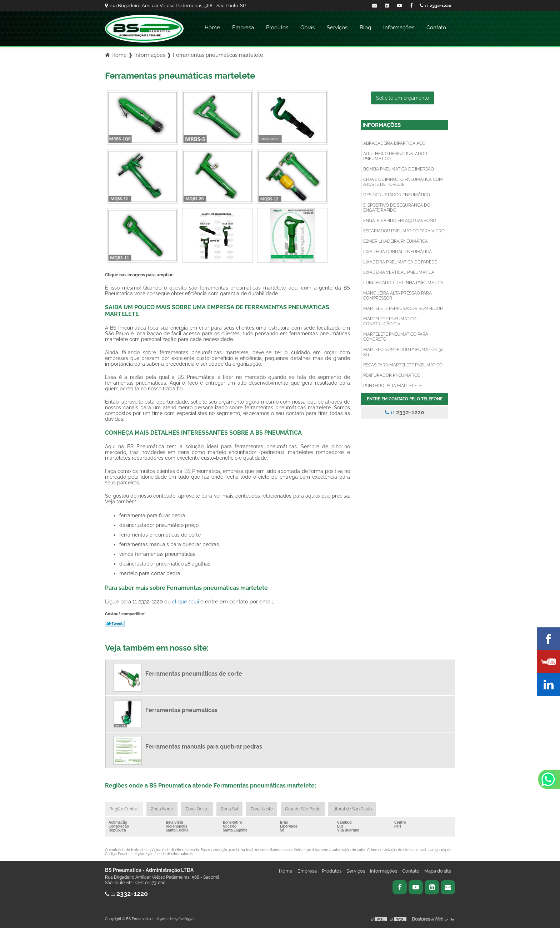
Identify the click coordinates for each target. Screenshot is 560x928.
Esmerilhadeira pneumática (396, 241)
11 (436, 6)
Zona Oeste (197, 809)
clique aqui (186, 601)
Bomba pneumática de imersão (399, 169)
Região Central (124, 809)
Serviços (337, 28)
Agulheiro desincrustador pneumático (395, 156)
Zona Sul (229, 809)
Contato (436, 28)
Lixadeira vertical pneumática (399, 272)
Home (212, 28)
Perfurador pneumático (392, 375)
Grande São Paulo (303, 809)
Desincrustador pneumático (397, 195)
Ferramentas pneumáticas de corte (194, 674)
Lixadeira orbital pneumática (397, 252)
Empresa (243, 28)
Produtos (277, 28)
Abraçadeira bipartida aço (394, 143)
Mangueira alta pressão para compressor (397, 296)
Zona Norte (162, 809)
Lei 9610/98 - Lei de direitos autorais (162, 854)
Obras (307, 28)
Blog (365, 28)
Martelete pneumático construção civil (390, 321)
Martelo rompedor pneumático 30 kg (403, 352)
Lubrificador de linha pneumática (403, 283)
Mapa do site (438, 871)
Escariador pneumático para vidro (404, 231)
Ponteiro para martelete (392, 386)
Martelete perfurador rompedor (403, 308)
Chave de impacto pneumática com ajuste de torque (403, 182)
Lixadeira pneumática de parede (400, 262)
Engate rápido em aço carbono (400, 221)
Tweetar (115, 623)
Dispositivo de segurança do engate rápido (397, 208)
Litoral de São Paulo (352, 809)
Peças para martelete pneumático (403, 365)
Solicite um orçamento (402, 98)
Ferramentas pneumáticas (181, 710)
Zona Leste (262, 809)
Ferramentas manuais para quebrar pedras (204, 747)
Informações (399, 28)
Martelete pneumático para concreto (396, 337)
